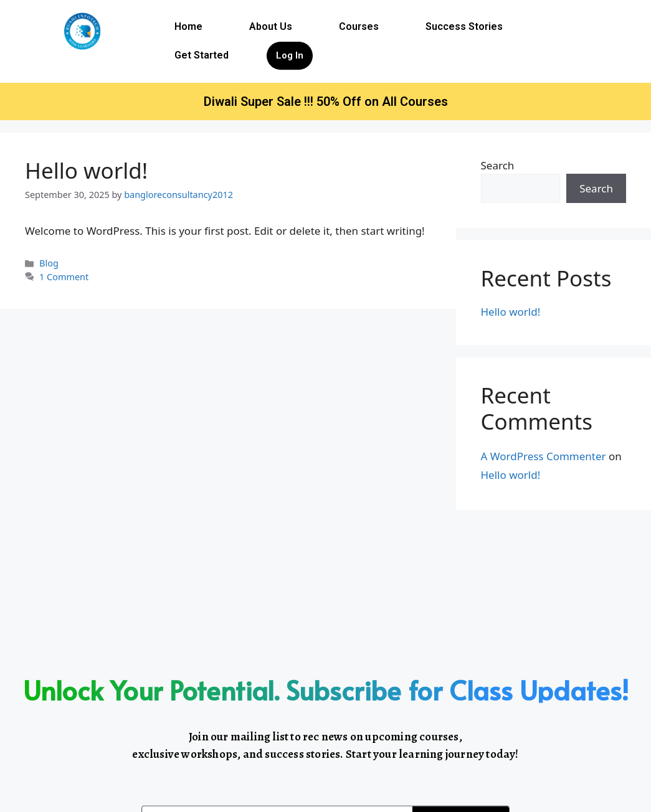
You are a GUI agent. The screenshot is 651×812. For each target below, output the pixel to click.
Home (188, 26)
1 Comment (64, 277)
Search (498, 165)
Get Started (202, 55)
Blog (49, 263)
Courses (359, 26)
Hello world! (86, 170)
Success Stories (464, 26)
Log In (290, 55)
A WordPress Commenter (544, 456)
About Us (271, 26)
